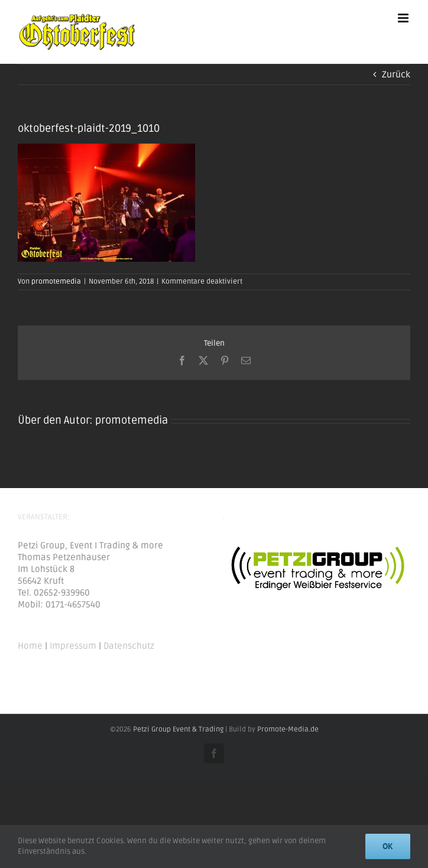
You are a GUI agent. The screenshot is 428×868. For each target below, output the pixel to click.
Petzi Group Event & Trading (178, 729)
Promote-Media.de (288, 729)
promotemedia (56, 282)
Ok (388, 846)
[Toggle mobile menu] (404, 18)
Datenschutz (129, 646)
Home (30, 646)
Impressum (73, 646)
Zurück (396, 74)
